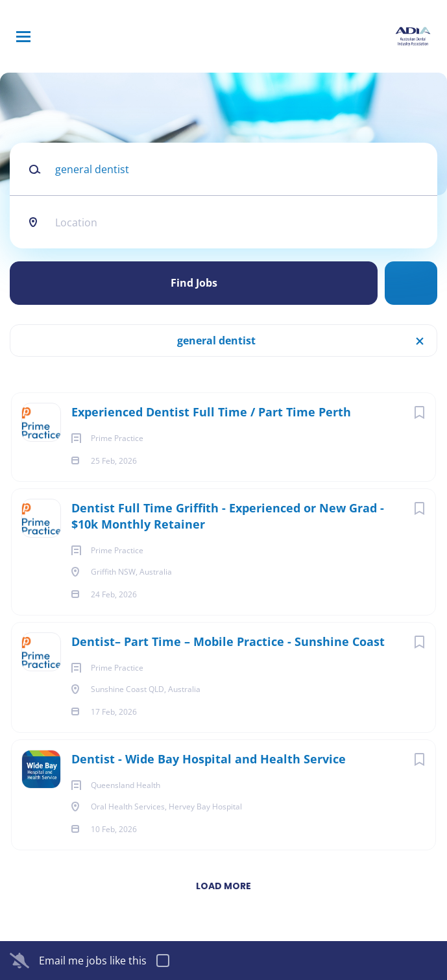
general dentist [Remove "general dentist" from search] (216, 341)
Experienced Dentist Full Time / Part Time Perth (211, 412)
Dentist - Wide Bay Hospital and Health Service (209, 759)
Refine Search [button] (411, 283)
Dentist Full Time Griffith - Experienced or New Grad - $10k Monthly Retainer (228, 516)
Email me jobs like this (93, 961)
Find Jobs (194, 283)
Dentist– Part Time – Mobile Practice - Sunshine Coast (228, 641)
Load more (223, 886)
